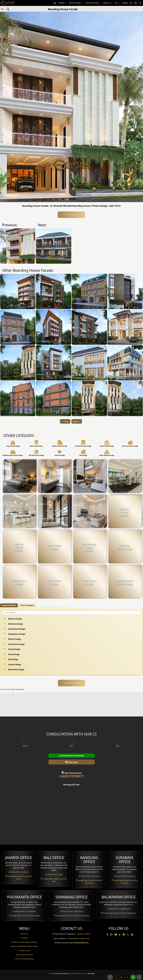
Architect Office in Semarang (71, 911)
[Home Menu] (55, 3)
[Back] (3, 9)
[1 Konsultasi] (133, 977)
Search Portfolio (9, 605)
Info (117, 3)
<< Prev (65, 422)
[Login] (131, 3)
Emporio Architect (62, 973)
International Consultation (72, 756)
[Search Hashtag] (8, 9)
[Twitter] (128, 936)
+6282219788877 (71, 776)
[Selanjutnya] (139, 977)
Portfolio (63, 3)
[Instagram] (111, 935)
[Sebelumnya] (110, 977)
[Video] (122, 977)
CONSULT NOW (71, 683)
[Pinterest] (124, 935)
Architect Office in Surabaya (125, 876)
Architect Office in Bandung (89, 876)
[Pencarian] (116, 977)
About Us (108, 3)
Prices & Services (93, 3)
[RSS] (132, 935)
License (22, 689)
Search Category (27, 605)
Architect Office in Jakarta (19, 872)
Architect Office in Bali (54, 874)
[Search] (140, 3)
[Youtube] (116, 935)
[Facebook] (108, 935)
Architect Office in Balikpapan (119, 909)
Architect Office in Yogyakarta (24, 911)
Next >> (77, 422)
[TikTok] (120, 935)
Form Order (71, 762)
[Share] (127, 977)
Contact (125, 3)
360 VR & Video (76, 3)
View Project (71, 215)
